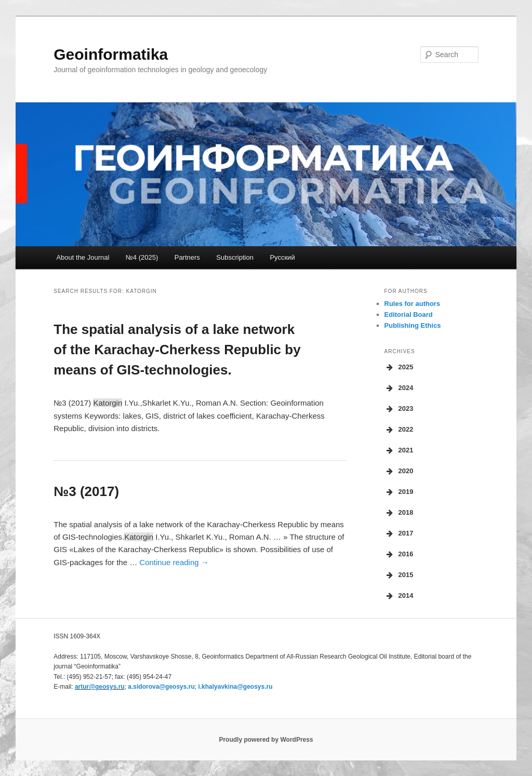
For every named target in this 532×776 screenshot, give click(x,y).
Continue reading (174, 562)
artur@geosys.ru (100, 687)
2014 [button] (399, 596)
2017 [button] (399, 533)
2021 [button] (399, 450)
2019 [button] (399, 492)
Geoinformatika (111, 54)
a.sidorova (161, 687)
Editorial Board (409, 315)
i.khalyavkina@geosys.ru (235, 687)
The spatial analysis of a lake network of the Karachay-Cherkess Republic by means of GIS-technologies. (177, 350)
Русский (282, 257)
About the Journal (83, 257)
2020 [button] (399, 471)
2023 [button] (399, 409)
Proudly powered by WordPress (266, 740)
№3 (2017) (86, 491)
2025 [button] (399, 367)
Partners (187, 257)
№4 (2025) (142, 257)
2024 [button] (399, 388)
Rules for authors (413, 304)
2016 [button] (399, 554)
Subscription (235, 257)
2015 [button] (399, 575)
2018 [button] (399, 513)
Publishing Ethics (413, 325)
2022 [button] (399, 430)
